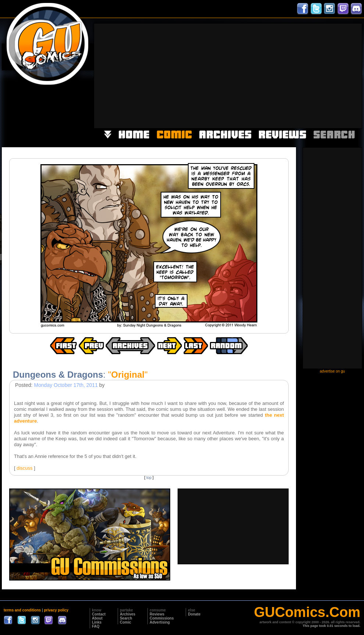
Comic (126, 622)
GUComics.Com (307, 612)
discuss (24, 468)
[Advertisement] (278, 75)
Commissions (162, 618)
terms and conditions (22, 610)
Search (126, 618)
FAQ (96, 626)
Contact (99, 614)
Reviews (157, 614)
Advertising (160, 622)
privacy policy (56, 610)
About (97, 618)
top (149, 478)
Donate (194, 614)
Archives (128, 614)
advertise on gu (332, 371)
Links (97, 622)
